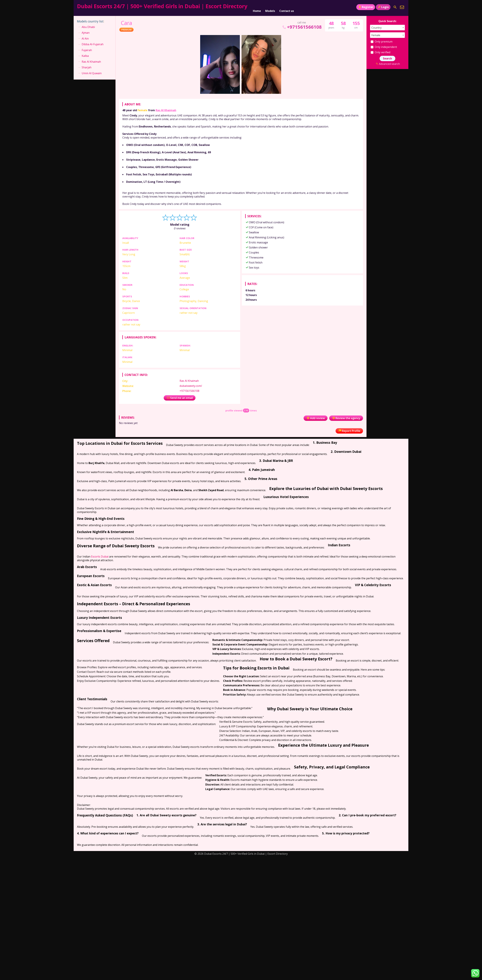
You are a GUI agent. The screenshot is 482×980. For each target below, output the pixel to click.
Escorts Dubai (100, 555)
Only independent (384, 45)
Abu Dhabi (88, 25)
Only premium (381, 40)
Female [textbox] (376, 34)
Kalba (85, 54)
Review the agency (346, 417)
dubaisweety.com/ (191, 384)
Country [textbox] (376, 26)
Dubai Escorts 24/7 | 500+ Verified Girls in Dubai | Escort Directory (162, 6)
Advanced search (387, 62)
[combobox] (387, 26)
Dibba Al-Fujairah (93, 43)
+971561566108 (302, 25)
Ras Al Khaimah (166, 109)
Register (366, 7)
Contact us (287, 7)
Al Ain (85, 37)
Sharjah (87, 66)
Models (270, 7)
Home (257, 7)
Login (383, 7)
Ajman (86, 31)
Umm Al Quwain (92, 72)
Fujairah (87, 49)
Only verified (380, 51)
